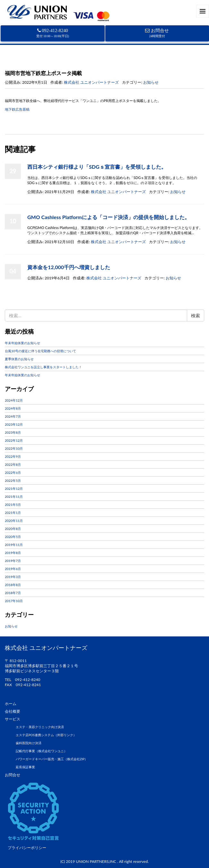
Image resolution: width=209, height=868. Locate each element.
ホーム (11, 64)
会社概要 (13, 711)
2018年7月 (13, 593)
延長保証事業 (25, 767)
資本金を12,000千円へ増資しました (69, 267)
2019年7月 (13, 561)
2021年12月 (14, 489)
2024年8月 (13, 408)
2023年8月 (13, 432)
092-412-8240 (53, 33)
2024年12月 (14, 400)
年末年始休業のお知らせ (22, 343)
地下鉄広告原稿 (17, 109)
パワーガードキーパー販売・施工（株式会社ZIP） (52, 759)
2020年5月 (13, 537)
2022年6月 (13, 472)
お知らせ (28, 64)
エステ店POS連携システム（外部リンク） (46, 735)
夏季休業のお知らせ (19, 359)
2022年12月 (14, 440)
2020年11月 (14, 521)
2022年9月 (13, 456)
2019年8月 (13, 553)
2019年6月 (13, 569)
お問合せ (157, 33)
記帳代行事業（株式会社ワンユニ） (41, 751)
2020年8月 (13, 529)
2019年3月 (13, 577)
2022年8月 (13, 464)
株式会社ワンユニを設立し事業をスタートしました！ (43, 367)
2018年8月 (13, 585)
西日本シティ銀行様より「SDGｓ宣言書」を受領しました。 (97, 167)
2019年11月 (14, 545)
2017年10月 (14, 601)
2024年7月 (13, 416)
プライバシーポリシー (27, 848)
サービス (13, 719)
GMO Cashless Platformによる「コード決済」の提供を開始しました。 (109, 217)
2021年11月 (14, 497)
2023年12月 (14, 424)
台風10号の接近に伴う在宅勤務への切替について (40, 351)
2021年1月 (13, 513)
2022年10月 (14, 448)
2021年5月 (13, 505)
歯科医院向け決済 (29, 743)
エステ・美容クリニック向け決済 (40, 727)
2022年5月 (13, 481)
